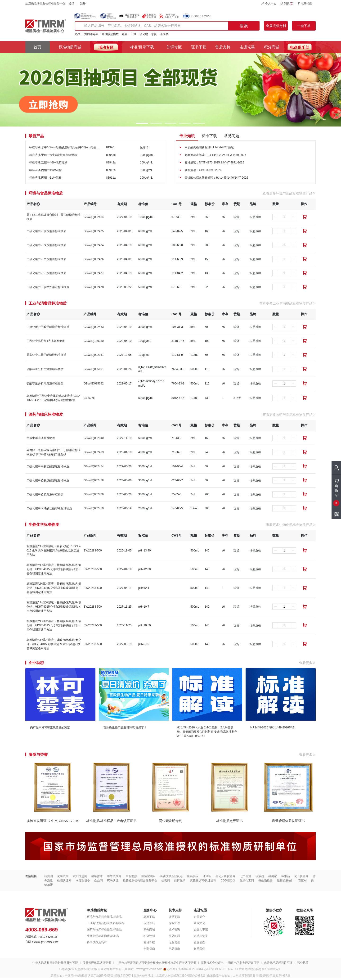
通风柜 (207, 876)
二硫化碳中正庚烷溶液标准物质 (46, 231)
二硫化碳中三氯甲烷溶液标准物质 (48, 287)
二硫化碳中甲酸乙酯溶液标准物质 (48, 466)
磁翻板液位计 (285, 881)
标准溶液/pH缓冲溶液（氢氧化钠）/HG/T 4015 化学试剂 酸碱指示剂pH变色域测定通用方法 (54, 551)
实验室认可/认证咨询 (203, 881)
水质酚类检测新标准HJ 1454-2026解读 (209, 147)
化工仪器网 (301, 876)
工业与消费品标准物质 (48, 303)
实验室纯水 (148, 876)
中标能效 (131, 876)
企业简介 (199, 917)
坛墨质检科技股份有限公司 (92, 969)
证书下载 (199, 47)
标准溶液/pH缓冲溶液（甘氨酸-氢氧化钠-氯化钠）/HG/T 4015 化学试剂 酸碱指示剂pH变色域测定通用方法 (54, 569)
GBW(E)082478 (94, 287)
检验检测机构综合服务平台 (140, 881)
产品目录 (174, 949)
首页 (37, 47)
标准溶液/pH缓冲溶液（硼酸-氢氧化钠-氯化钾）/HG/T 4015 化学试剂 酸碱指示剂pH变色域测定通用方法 (54, 644)
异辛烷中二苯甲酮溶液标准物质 (46, 355)
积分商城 (272, 47)
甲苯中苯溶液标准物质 (41, 438)
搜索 (244, 26)
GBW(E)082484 (94, 217)
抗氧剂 (166, 881)
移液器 (260, 876)
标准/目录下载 (142, 47)
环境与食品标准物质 (46, 193)
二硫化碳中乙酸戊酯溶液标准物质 (48, 480)
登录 (72, 4)
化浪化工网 (247, 881)
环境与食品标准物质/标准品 (104, 917)
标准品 (286, 876)
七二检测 (246, 876)
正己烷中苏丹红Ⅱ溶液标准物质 (46, 341)
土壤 (134, 34)
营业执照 (303, 963)
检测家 (273, 876)
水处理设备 (83, 881)
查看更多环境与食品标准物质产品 (289, 193)
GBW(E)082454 (94, 466)
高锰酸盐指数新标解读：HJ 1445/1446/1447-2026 (216, 178)
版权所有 (116, 969)
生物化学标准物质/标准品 (103, 936)
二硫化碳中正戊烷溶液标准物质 (46, 245)
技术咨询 (174, 930)
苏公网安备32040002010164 (185, 969)
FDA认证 (113, 881)
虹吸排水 (97, 876)
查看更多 (307, 663)
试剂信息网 (80, 876)
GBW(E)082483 (94, 452)
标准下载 (209, 136)
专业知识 (187, 136)
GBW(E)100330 (94, 341)
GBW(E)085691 (94, 369)
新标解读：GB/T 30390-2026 (203, 170)
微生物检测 (265, 881)
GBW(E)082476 (94, 259)
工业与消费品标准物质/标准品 (106, 923)
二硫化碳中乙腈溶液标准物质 (45, 494)
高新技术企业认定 (171, 876)
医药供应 (193, 876)
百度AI (302, 881)
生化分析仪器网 (225, 876)
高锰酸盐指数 (110, 34)
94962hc (89, 398)
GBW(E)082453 (94, 327)
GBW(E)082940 (94, 438)
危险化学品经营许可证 (278, 963)
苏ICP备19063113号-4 (218, 969)
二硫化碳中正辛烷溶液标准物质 (46, 259)
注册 (83, 4)
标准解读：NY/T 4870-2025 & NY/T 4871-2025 (214, 163)
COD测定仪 (228, 881)
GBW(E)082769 (94, 494)
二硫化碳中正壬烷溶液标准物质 (46, 273)
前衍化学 (180, 881)
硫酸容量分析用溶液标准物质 (45, 369)
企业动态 (199, 942)
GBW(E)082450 (94, 508)
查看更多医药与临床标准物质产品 (289, 415)
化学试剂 (63, 876)
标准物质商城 (70, 47)
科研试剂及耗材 (97, 942)
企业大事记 (201, 930)
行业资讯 (174, 942)
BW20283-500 (93, 551)
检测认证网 (64, 881)
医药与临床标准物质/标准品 (104, 930)
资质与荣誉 (201, 936)
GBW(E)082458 (94, 480)
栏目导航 (149, 942)
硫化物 (144, 34)
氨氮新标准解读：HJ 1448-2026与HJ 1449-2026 (215, 155)
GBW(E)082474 (94, 245)
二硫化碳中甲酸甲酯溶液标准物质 (48, 327)
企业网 (99, 881)
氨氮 (125, 34)
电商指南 (304, 3)
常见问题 (232, 136)
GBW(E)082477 (94, 273)
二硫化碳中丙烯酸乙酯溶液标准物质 (49, 508)
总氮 (154, 34)
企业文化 (199, 923)
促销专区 (149, 923)
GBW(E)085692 (94, 384)
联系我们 (199, 949)
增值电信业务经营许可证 (244, 963)
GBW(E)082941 (94, 355)
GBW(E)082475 (94, 231)
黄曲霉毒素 (91, 34)
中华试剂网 (114, 876)
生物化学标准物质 (44, 525)
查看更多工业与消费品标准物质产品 (287, 303)
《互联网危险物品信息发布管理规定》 (257, 969)
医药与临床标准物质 (46, 415)
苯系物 (164, 34)
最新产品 (36, 136)
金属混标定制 (276, 26)
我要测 (49, 876)
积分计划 (149, 936)
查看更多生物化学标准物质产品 (291, 525)
